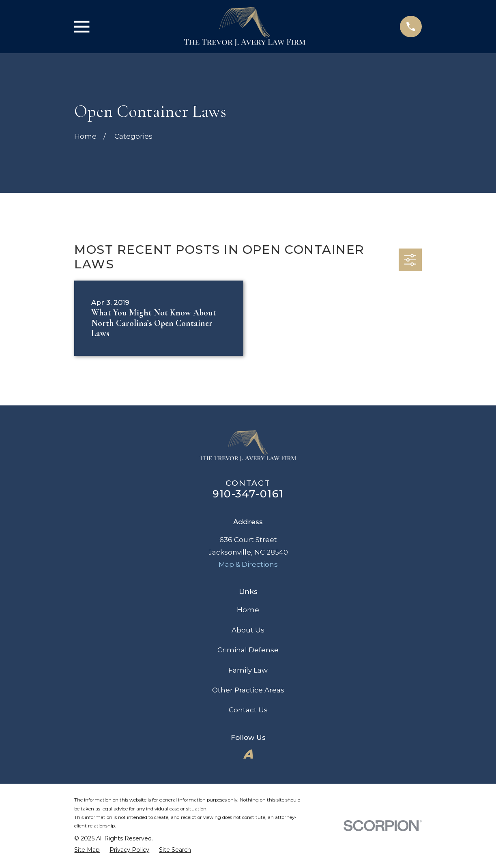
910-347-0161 (248, 494)
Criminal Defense (248, 650)
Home (248, 610)
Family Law (248, 670)
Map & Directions (248, 564)
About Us (248, 630)
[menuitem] (87, 850)
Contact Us (248, 710)
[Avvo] (248, 754)
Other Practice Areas (248, 690)
